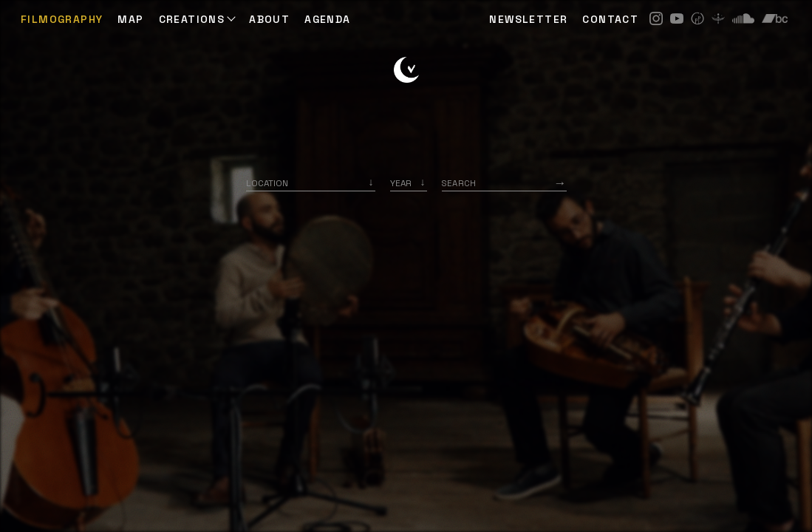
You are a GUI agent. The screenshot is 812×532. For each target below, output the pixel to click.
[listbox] (409, 183)
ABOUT (269, 19)
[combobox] (311, 183)
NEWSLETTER (528, 19)
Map (130, 19)
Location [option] (267, 183)
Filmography (62, 19)
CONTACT (610, 19)
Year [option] (401, 183)
